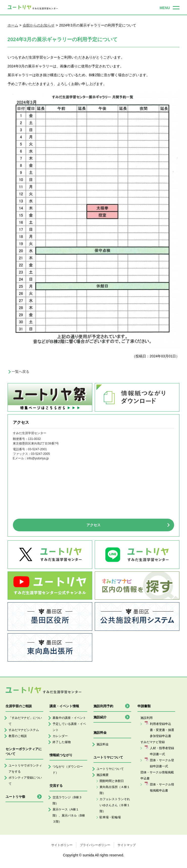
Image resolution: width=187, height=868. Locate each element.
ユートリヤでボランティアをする (25, 769)
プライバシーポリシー (95, 845)
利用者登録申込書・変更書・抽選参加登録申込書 (162, 730)
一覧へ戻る (20, 372)
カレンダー (60, 736)
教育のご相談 (18, 736)
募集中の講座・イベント (69, 718)
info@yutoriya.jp (38, 458)
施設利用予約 (103, 706)
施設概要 (103, 775)
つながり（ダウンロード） (68, 770)
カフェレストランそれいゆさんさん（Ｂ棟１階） (115, 805)
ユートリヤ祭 (15, 797)
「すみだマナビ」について (25, 721)
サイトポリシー (62, 845)
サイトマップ (127, 845)
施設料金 (103, 744)
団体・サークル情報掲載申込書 (162, 787)
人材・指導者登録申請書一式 (162, 751)
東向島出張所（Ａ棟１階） (115, 790)
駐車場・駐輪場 (110, 817)
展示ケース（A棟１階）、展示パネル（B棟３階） (69, 816)
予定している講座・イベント (69, 727)
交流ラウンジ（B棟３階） (67, 800)
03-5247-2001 (38, 449)
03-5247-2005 (41, 454)
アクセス (93, 525)
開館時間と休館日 (112, 781)
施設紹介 (100, 717)
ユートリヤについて (110, 769)
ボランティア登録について (25, 781)
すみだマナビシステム (24, 730)
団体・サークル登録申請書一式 (162, 763)
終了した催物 (62, 742)
